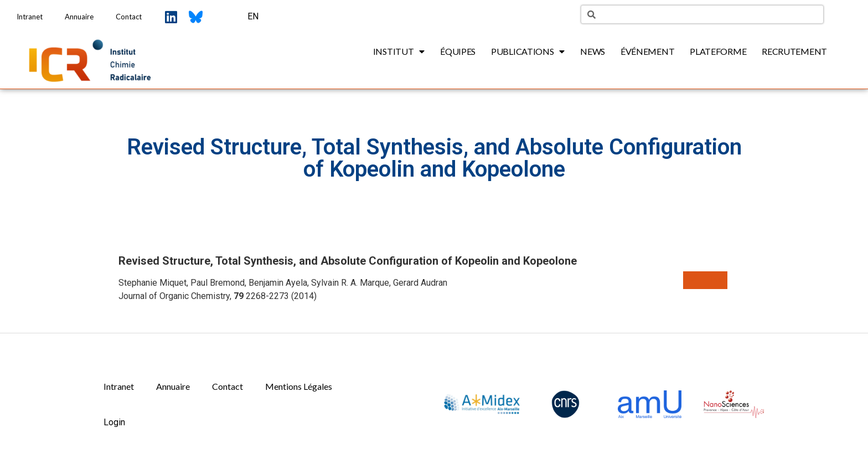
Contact (129, 17)
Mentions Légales (299, 386)
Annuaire (79, 17)
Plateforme (718, 51)
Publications (528, 51)
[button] (705, 280)
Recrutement (794, 51)
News (593, 51)
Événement (647, 51)
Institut (399, 51)
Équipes (458, 51)
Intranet (30, 17)
